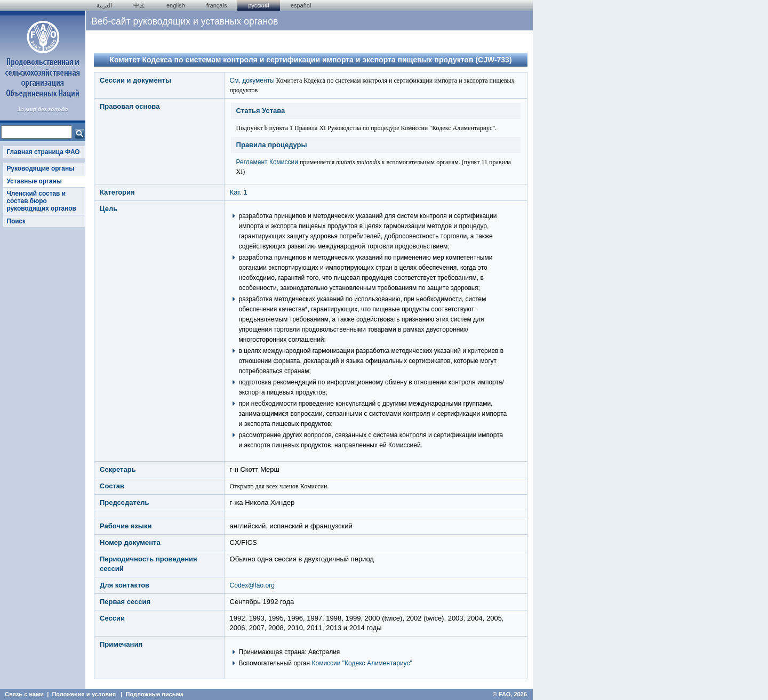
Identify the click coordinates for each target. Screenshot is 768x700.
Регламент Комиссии (267, 162)
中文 (139, 5)
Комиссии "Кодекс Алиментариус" (362, 663)
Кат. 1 (239, 192)
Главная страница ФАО (43, 152)
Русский (258, 5)
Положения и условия (84, 694)
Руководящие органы (40, 168)
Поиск (16, 221)
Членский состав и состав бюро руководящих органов (41, 201)
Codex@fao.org (252, 585)
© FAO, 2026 (510, 694)
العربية (104, 5)
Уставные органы (34, 181)
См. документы (252, 81)
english (176, 5)
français (217, 5)
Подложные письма (155, 694)
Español (301, 5)
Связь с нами (24, 694)
